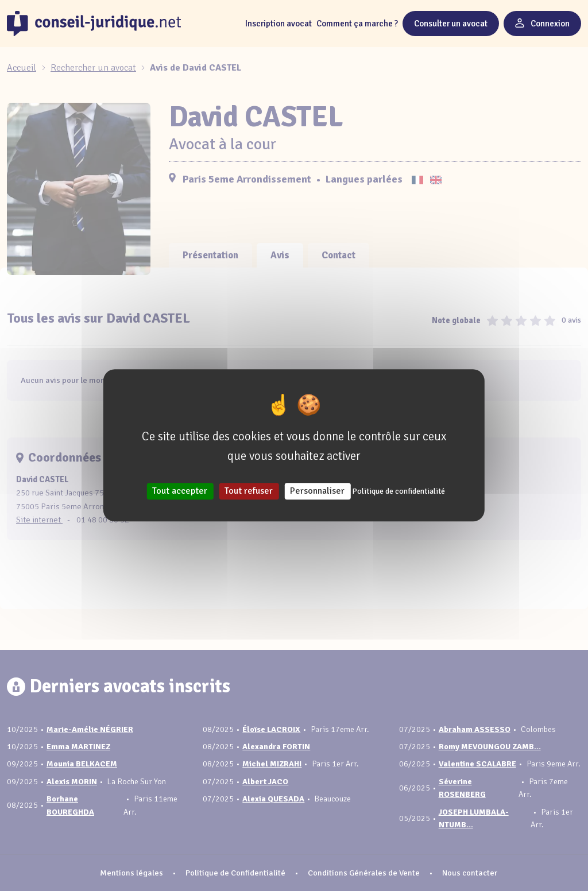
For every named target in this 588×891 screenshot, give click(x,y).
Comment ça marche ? (357, 24)
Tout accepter (180, 491)
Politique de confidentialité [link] (399, 492)
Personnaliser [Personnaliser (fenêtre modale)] (317, 491)
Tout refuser (249, 491)
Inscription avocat (278, 24)
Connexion (542, 24)
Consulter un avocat (451, 24)
